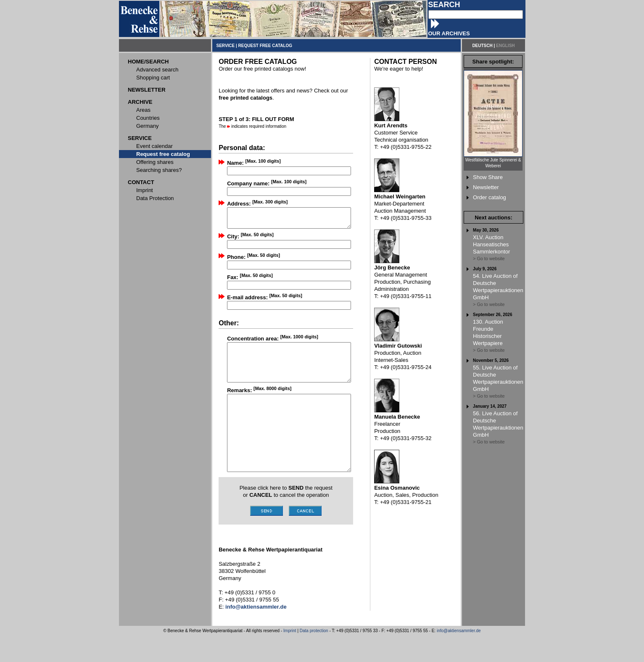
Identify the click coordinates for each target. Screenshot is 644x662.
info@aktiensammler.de (459, 657)
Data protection (314, 657)
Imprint (290, 657)
